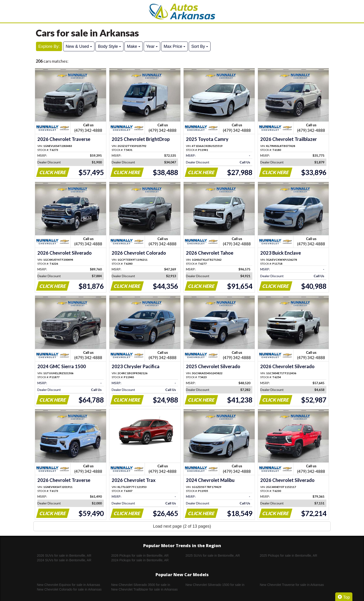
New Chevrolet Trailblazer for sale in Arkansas (144, 589)
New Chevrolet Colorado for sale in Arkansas (69, 589)
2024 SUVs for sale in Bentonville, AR (64, 560)
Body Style (109, 46)
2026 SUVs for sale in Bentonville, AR (64, 556)
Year (152, 46)
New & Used (79, 46)
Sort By (200, 46)
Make (134, 46)
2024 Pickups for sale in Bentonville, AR (140, 560)
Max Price (174, 46)
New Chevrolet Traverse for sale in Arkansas (292, 585)
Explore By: (49, 46)
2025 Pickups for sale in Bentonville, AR (288, 556)
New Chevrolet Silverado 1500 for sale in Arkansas (215, 585)
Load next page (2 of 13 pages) (182, 526)
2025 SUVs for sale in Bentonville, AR (213, 556)
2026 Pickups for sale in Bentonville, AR (140, 556)
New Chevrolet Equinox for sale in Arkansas (68, 585)
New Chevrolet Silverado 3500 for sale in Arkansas (141, 585)
